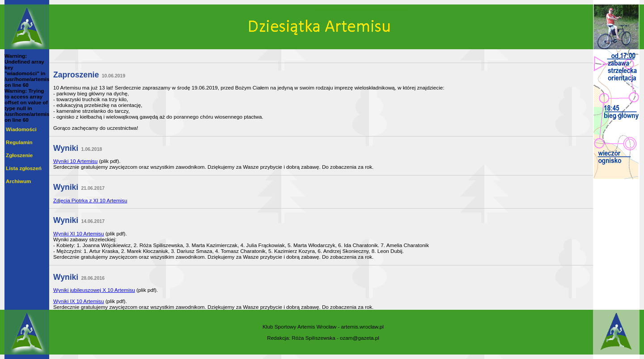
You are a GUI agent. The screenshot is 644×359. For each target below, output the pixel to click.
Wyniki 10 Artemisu (75, 161)
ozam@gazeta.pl (360, 338)
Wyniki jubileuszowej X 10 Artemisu (94, 290)
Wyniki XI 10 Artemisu (78, 233)
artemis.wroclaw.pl (362, 327)
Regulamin (19, 142)
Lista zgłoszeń (24, 168)
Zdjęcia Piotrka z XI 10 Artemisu (90, 200)
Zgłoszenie (19, 155)
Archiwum (18, 181)
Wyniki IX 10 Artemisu (78, 301)
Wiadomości (21, 129)
